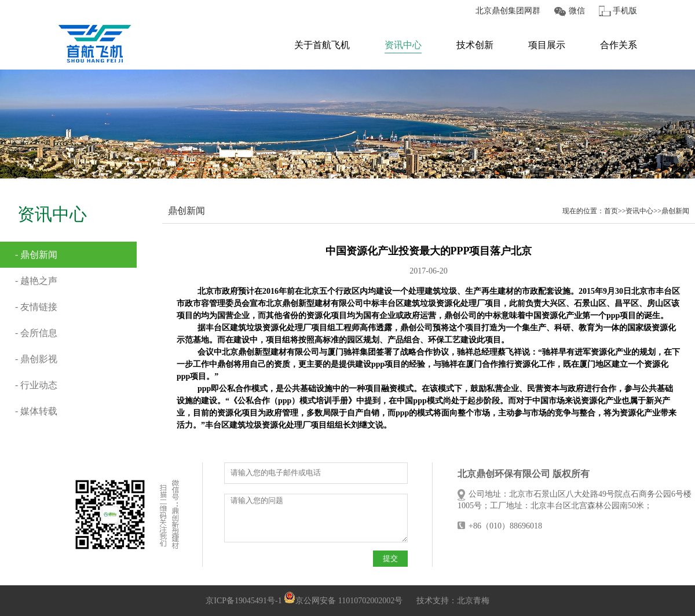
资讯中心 (403, 45)
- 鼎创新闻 (36, 255)
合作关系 (619, 45)
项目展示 (547, 45)
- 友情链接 (36, 307)
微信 (577, 11)
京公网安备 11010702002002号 (343, 601)
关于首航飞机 (322, 45)
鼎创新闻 (675, 211)
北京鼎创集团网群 (508, 11)
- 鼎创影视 (36, 359)
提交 (390, 558)
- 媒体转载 (36, 411)
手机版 (625, 11)
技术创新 (475, 45)
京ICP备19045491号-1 (244, 601)
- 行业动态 (36, 385)
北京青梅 (473, 601)
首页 (611, 211)
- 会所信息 (36, 333)
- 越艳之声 (36, 281)
